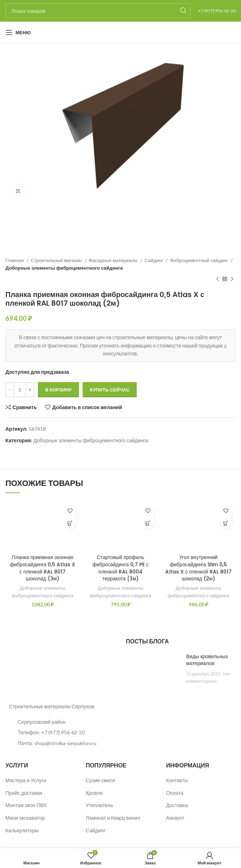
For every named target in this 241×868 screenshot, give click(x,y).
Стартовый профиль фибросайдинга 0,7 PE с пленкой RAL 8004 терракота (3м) (121, 568)
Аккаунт (175, 818)
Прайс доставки (24, 793)
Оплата (175, 793)
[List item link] (60, 732)
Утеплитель (100, 805)
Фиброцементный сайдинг (200, 260)
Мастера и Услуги (26, 780)
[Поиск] (98, 11)
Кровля (94, 793)
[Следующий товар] (232, 279)
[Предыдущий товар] (218, 279)
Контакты (177, 780)
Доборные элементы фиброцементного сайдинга (64, 268)
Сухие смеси (101, 780)
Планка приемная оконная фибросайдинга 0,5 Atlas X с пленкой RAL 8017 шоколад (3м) (43, 568)
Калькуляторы (22, 830)
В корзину (58, 390)
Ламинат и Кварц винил (113, 818)
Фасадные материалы (114, 260)
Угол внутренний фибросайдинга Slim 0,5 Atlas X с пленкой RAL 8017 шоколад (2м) (198, 568)
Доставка (177, 805)
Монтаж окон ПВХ (26, 805)
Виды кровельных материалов (207, 660)
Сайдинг (154, 260)
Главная (15, 260)
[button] (70, 523)
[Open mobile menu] (18, 32)
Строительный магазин (57, 260)
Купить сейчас (110, 390)
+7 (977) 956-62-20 (217, 11)
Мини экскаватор (25, 818)
